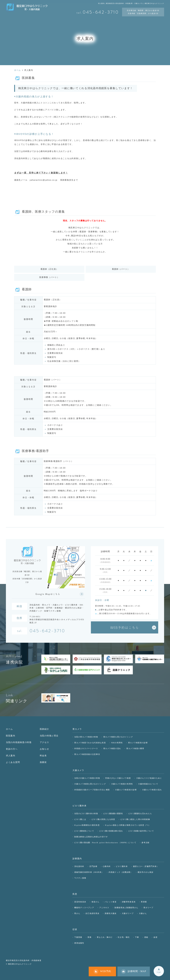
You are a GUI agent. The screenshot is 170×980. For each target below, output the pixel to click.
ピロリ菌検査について (84, 831)
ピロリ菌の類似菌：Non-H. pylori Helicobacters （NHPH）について (105, 843)
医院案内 (11, 736)
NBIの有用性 (117, 743)
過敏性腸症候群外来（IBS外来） (89, 872)
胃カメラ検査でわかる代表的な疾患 (90, 743)
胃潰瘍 (144, 902)
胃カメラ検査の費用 (135, 748)
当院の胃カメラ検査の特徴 (86, 737)
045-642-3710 (47, 631)
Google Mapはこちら (48, 594)
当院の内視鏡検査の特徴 (19, 742)
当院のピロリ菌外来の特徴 (86, 813)
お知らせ (44, 749)
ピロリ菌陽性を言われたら (140, 813)
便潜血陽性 (79, 943)
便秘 (146, 937)
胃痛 (89, 937)
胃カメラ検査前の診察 (138, 743)
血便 (155, 937)
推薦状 (43, 762)
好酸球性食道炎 (129, 902)
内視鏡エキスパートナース (86, 748)
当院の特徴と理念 (49, 736)
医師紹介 (44, 729)
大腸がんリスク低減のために (149, 778)
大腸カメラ (78, 770)
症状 (75, 929)
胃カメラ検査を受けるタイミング (118, 737)
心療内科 (107, 866)
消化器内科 (79, 866)
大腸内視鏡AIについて (148, 784)
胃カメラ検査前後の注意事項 (87, 754)
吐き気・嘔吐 (124, 937)
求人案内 (11, 756)
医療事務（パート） (49, 277)
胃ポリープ (148, 908)
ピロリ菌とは (80, 819)
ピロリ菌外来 (79, 806)
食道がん (95, 902)
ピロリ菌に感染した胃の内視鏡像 (135, 819)
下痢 (137, 937)
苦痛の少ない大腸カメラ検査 (118, 778)
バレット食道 (110, 902)
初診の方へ (12, 749)
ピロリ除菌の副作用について (141, 831)
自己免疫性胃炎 (92, 913)
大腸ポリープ (128, 913)
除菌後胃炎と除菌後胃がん (126, 908)
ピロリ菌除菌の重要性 (113, 813)
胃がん (77, 913)
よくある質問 (13, 762)
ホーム (9, 729)
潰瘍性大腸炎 (110, 913)
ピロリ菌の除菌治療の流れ (111, 831)
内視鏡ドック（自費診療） (120, 872)
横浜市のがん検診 (146, 872)
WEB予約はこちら (125, 627)
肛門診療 (93, 866)
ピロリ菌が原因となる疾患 (103, 819)
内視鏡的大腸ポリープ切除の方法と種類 (92, 790)
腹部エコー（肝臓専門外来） (146, 866)
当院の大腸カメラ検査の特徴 (87, 778)
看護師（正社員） (49, 269)
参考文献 (146, 843)
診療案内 (77, 859)
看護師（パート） (121, 269)
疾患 (75, 894)
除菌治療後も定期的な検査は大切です (91, 837)
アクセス (44, 742)
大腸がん (143, 913)
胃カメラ (77, 729)
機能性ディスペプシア (84, 908)
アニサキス (104, 908)
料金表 (43, 756)
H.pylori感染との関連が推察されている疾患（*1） (128, 825)
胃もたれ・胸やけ (105, 937)
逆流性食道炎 (80, 902)
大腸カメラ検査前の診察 (126, 790)
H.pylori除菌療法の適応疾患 (87, 825)
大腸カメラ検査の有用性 (122, 784)
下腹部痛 (78, 937)
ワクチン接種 (80, 878)
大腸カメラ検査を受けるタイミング (90, 784)
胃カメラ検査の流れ (112, 748)
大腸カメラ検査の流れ (152, 790)
